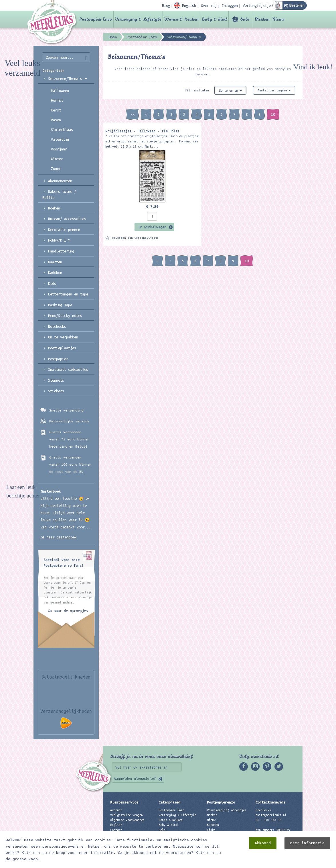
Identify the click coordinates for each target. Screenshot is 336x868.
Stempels (56, 380)
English (116, 825)
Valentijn (60, 139)
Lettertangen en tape (68, 294)
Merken (262, 19)
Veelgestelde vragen (127, 815)
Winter (57, 159)
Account (116, 810)
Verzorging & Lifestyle (138, 19)
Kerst (56, 110)
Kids (52, 283)
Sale (245, 19)
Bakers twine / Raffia (59, 194)
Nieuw (279, 19)
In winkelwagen (152, 227)
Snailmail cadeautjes (68, 369)
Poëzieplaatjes (62, 348)
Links (211, 830)
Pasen (56, 120)
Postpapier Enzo (96, 19)
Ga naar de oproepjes (68, 611)
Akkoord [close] (263, 843)
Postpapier (58, 359)
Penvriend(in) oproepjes (227, 810)
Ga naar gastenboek (59, 537)
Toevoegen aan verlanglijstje (135, 238)
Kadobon (55, 273)
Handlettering (61, 251)
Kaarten (55, 262)
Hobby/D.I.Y (59, 240)
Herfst (57, 100)
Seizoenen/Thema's (68, 79)
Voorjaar (59, 149)
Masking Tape (60, 305)
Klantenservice (124, 802)
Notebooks (57, 326)
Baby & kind (214, 19)
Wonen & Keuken (181, 19)
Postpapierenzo (221, 802)
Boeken (54, 208)
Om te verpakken (63, 337)
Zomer (56, 168)
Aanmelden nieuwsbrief (135, 778)
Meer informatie (307, 843)
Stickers (56, 391)
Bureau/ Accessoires (67, 219)
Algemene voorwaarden (127, 820)
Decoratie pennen (64, 230)
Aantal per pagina (274, 90)
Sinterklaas (62, 130)
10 (273, 114)
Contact (116, 830)
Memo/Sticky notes (65, 316)
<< (133, 114)
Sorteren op (230, 91)
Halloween (60, 91)
